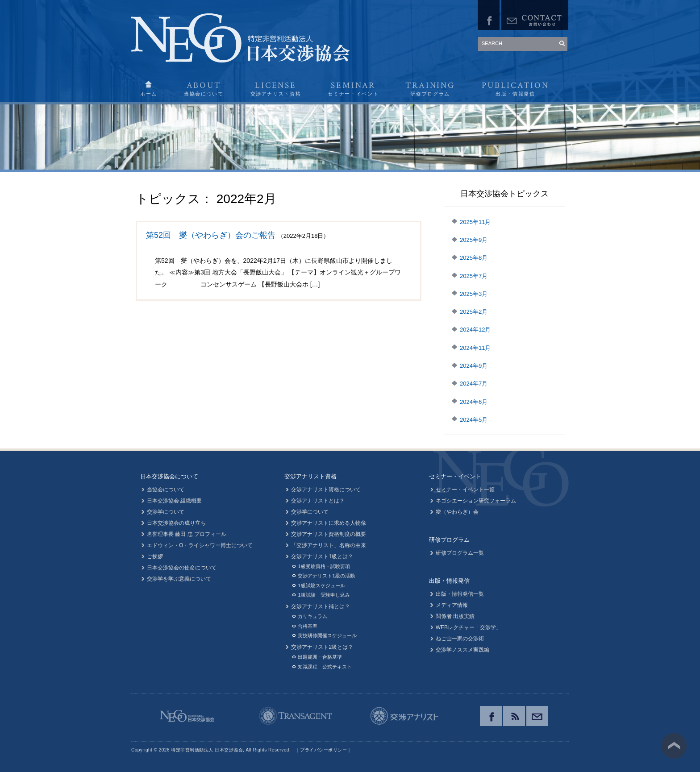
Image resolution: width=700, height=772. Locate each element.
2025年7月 (474, 276)
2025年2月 (474, 312)
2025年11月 (475, 222)
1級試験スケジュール (321, 585)
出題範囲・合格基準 (320, 657)
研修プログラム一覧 (460, 553)
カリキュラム (312, 616)
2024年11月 (475, 348)
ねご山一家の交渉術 (460, 639)
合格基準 (308, 626)
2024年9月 (474, 366)
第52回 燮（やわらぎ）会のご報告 (211, 235)
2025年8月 (474, 258)
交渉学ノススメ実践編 (462, 650)
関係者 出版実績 (455, 616)
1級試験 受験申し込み (324, 595)
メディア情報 (452, 605)
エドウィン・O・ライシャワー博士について (200, 545)
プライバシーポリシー (323, 750)
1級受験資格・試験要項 (324, 566)
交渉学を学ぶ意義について (179, 579)
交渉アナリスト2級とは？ (322, 647)
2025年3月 (474, 294)
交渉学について (166, 512)
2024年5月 (474, 420)
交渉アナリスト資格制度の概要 (329, 534)
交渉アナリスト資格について (326, 490)
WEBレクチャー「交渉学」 (469, 627)
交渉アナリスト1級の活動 (326, 576)
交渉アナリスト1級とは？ (322, 556)
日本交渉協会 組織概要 (174, 501)
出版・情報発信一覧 (460, 594)
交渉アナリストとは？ (318, 501)
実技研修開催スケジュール (327, 635)
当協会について (166, 490)
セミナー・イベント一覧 (465, 490)
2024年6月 (474, 402)
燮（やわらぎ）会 (457, 512)
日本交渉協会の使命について (182, 568)
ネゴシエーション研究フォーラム (476, 501)
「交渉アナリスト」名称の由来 (329, 545)
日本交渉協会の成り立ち (176, 523)
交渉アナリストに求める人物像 (329, 523)
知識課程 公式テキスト (325, 667)
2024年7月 (474, 384)
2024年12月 (475, 330)
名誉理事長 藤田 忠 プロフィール (187, 534)
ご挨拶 (155, 556)
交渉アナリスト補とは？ (321, 606)
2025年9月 (474, 240)
